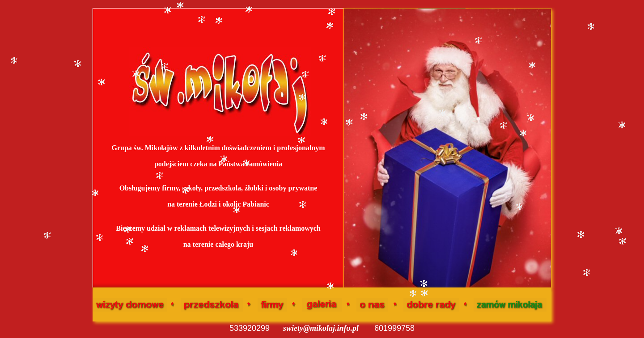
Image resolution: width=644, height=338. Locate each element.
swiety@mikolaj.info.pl (321, 328)
